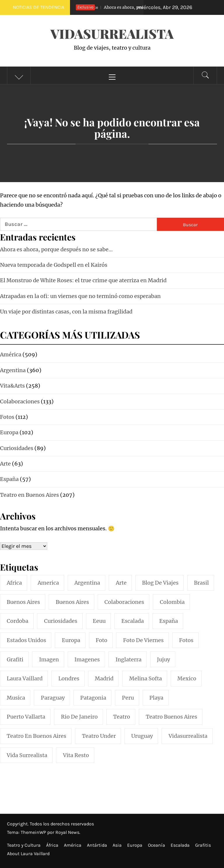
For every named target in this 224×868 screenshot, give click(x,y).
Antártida (97, 845)
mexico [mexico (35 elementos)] (187, 678)
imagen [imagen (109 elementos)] (49, 659)
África (52, 845)
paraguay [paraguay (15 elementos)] (53, 698)
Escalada (180, 845)
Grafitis (203, 845)
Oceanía (156, 845)
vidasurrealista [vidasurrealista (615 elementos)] (188, 736)
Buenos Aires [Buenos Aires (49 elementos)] (72, 602)
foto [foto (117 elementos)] (101, 640)
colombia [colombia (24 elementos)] (172, 602)
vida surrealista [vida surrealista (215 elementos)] (27, 755)
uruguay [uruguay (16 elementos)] (142, 736)
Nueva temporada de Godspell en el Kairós (54, 265)
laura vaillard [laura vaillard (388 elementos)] (25, 678)
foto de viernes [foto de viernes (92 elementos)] (143, 640)
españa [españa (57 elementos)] (169, 621)
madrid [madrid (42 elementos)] (104, 678)
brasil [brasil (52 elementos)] (201, 583)
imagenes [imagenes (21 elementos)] (87, 659)
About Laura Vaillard (28, 854)
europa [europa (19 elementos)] (71, 640)
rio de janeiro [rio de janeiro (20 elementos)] (79, 717)
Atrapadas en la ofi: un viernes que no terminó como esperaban (80, 296)
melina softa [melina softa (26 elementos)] (146, 678)
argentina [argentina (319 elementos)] (87, 583)
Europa (135, 845)
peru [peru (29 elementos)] (128, 698)
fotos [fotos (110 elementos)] (186, 640)
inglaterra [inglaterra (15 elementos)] (128, 659)
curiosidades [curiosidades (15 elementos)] (61, 621)
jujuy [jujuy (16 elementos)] (163, 659)
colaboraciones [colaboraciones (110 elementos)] (124, 602)
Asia (117, 845)
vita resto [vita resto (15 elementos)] (76, 755)
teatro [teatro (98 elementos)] (122, 717)
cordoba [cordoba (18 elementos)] (17, 621)
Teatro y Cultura (24, 845)
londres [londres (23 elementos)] (69, 678)
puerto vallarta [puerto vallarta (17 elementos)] (26, 717)
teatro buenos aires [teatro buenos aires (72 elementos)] (171, 717)
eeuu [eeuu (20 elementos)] (99, 621)
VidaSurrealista (112, 33)
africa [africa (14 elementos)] (14, 583)
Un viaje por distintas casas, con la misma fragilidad (66, 312)
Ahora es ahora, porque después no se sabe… (56, 249)
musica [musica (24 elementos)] (16, 698)
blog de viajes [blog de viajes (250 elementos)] (160, 583)
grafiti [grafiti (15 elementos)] (15, 659)
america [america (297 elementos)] (48, 583)
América (73, 845)
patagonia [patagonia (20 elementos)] (93, 698)
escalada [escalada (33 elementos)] (133, 621)
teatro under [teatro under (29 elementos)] (99, 736)
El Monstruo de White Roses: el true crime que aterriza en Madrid (83, 280)
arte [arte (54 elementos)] (121, 583)
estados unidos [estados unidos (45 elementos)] (26, 640)
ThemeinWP (34, 832)
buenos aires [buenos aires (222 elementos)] (23, 602)
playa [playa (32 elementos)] (156, 698)
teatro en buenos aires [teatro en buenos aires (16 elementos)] (36, 736)
